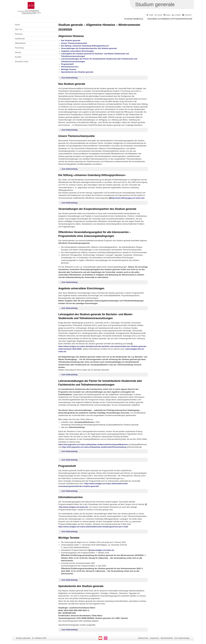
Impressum (154, 638)
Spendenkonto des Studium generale (77, 72)
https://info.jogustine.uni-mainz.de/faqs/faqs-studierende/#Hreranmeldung (94, 447)
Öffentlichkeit (20, 43)
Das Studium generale (71, 40)
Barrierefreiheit (167, 638)
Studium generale (134, 19)
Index (168, 15)
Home (151, 15)
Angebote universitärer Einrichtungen (78, 51)
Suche (160, 15)
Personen (19, 34)
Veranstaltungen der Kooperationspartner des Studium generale (89, 48)
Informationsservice (70, 67)
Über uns (19, 29)
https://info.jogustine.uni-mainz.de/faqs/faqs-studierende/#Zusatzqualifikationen (93, 444)
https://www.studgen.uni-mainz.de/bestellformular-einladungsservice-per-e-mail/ (93, 527)
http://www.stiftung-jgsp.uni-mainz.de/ (127, 198)
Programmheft (67, 64)
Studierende (20, 39)
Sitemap (178, 15)
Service (18, 52)
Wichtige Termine (69, 69)
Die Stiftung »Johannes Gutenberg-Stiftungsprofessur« (85, 46)
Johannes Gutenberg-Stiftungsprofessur (170, 19)
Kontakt (188, 15)
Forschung (19, 48)
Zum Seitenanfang (70, 78)
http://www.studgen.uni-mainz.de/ (73, 507)
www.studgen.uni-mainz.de (102, 550)
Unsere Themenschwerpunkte (74, 43)
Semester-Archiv (22, 62)
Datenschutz (143, 638)
